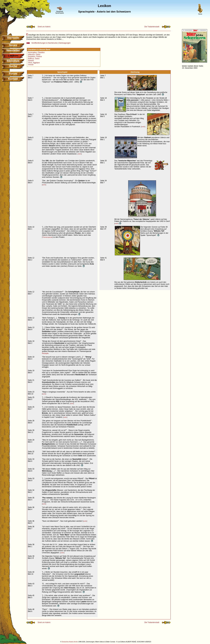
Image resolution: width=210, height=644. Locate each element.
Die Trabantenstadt (152, 27)
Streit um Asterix (44, 27)
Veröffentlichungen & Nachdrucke (44, 43)
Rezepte (45, 353)
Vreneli (31, 65)
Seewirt (31, 61)
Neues (13, 45)
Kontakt (13, 79)
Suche (13, 66)
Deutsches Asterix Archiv (70, 642)
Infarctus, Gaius (34, 54)
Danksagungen (65, 43)
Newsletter (13, 50)
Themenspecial (47, 237)
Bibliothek (13, 61)
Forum (13, 74)
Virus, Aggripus (34, 63)
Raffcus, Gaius (34, 59)
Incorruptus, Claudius (36, 52)
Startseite (13, 38)
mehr (143, 127)
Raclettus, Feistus (35, 57)
